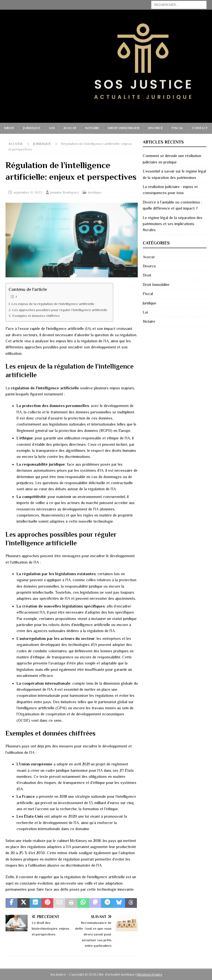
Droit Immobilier (124, 128)
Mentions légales (150, 974)
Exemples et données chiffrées (36, 316)
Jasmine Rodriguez (65, 192)
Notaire (92, 128)
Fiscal (177, 128)
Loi (52, 128)
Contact (200, 128)
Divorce (156, 128)
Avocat (70, 128)
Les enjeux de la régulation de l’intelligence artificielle (53, 304)
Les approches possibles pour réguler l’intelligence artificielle (60, 310)
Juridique (32, 128)
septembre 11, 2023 (28, 192)
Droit (9, 128)
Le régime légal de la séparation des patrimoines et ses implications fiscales (173, 224)
